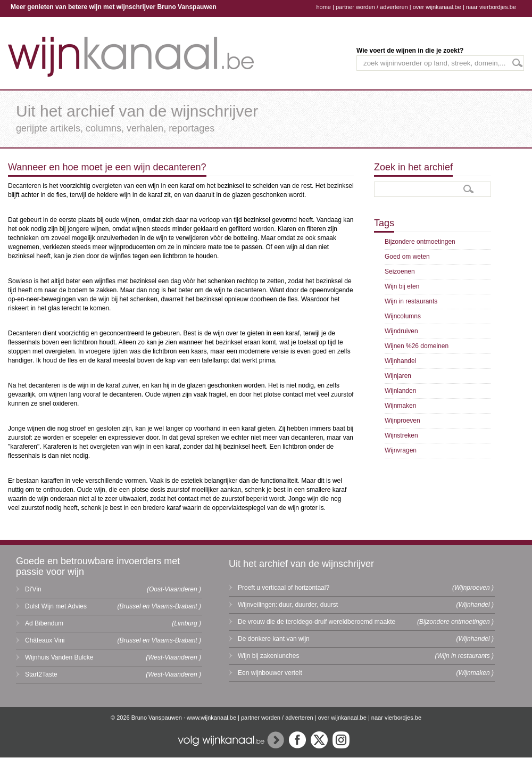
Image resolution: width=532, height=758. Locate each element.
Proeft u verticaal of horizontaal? (284, 588)
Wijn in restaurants (411, 301)
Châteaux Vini (45, 640)
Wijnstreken (401, 435)
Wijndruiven (401, 331)
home (323, 7)
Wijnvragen (401, 450)
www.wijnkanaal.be (211, 718)
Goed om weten (407, 257)
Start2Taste (41, 674)
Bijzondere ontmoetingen (420, 242)
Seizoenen (400, 271)
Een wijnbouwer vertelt (270, 673)
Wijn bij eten (402, 286)
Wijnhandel (400, 361)
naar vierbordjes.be (491, 7)
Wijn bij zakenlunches (268, 656)
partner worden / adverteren (372, 7)
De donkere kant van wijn (274, 639)
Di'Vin (33, 589)
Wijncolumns (403, 316)
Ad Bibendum (44, 623)
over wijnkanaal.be (437, 7)
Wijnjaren (398, 376)
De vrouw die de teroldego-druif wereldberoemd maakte (317, 622)
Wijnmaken (400, 406)
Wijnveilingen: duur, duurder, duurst (288, 605)
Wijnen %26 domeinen (417, 346)
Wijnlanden (400, 391)
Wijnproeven (402, 421)
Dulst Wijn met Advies (56, 606)
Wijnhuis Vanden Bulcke (59, 657)
